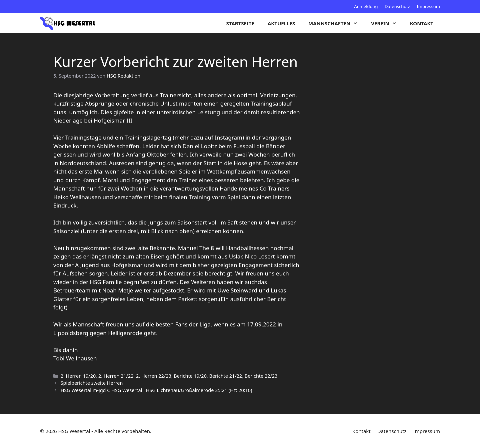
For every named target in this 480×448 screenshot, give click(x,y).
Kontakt (422, 23)
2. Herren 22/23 (154, 376)
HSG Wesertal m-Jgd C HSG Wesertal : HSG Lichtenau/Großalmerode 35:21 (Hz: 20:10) (156, 390)
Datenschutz (397, 6)
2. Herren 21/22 (116, 376)
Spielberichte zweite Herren (92, 383)
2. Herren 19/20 (78, 376)
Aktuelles (281, 23)
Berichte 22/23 (261, 376)
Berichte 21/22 (226, 376)
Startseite (240, 23)
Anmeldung (366, 6)
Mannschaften (336, 23)
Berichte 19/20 (190, 376)
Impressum (428, 6)
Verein (387, 23)
